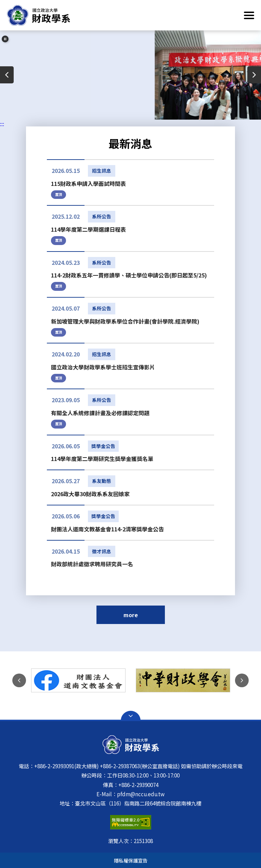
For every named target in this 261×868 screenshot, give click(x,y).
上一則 (7, 75)
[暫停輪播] (5, 39)
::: (2, 124)
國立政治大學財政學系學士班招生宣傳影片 (103, 367)
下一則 (254, 75)
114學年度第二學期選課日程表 (88, 229)
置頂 (58, 194)
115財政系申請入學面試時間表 (88, 184)
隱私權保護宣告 (131, 860)
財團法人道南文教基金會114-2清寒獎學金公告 (107, 529)
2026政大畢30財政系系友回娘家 (90, 494)
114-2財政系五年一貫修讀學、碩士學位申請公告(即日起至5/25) (129, 275)
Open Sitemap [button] (131, 716)
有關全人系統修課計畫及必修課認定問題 (100, 413)
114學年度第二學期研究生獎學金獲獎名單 (102, 459)
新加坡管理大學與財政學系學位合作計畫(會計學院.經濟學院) (125, 321)
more (131, 615)
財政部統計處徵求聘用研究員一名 (92, 564)
